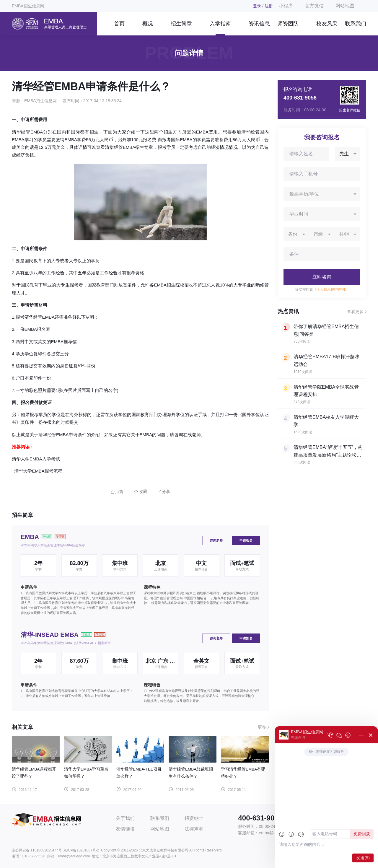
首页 (119, 24)
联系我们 (356, 24)
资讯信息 (259, 24)
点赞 (117, 492)
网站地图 (345, 6)
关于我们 (125, 818)
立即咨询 (322, 277)
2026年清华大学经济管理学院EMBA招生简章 (53, 545)
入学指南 (220, 24)
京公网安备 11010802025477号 (37, 850)
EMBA (30, 537)
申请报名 (246, 540)
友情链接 (125, 829)
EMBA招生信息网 (28, 6)
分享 (164, 492)
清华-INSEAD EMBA (50, 635)
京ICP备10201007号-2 (81, 850)
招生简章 (181, 24)
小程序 (286, 6)
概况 (148, 24)
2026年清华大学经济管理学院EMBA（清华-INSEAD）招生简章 (66, 643)
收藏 (141, 492)
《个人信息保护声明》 (331, 289)
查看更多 (355, 312)
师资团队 (288, 24)
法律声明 (194, 829)
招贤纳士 (194, 818)
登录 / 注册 (263, 6)
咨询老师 (216, 540)
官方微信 (314, 6)
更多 (262, 727)
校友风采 (327, 24)
